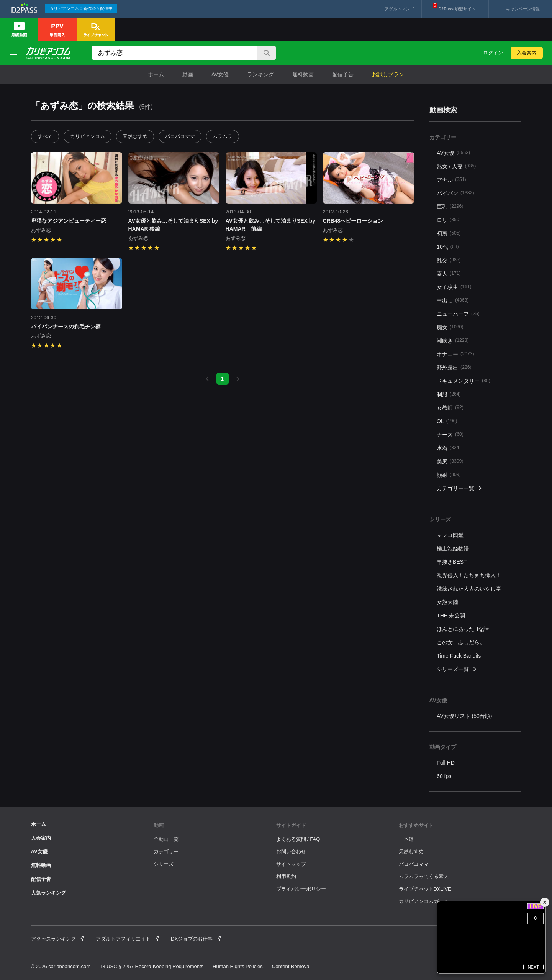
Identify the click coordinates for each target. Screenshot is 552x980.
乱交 (449, 260)
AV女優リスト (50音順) (464, 716)
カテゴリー (166, 851)
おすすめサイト (416, 825)
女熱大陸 (447, 602)
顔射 (449, 475)
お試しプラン (388, 74)
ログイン (493, 53)
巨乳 (450, 206)
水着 (449, 448)
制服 (449, 394)
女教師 (450, 408)
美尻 (450, 461)
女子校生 (454, 287)
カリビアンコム (88, 136)
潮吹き (453, 341)
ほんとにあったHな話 (463, 629)
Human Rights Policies (238, 966)
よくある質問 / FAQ (298, 839)
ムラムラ (223, 136)
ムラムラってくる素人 (424, 876)
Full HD (446, 763)
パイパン (455, 193)
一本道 (406, 839)
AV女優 (220, 74)
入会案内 (527, 53)
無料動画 (303, 74)
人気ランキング (48, 893)
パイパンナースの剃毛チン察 (66, 327)
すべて (45, 136)
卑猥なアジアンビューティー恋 (69, 221)
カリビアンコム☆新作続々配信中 (81, 8)
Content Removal (291, 966)
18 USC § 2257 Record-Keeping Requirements (152, 966)
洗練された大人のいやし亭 (469, 589)
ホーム (156, 74)
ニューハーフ (458, 314)
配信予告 (343, 74)
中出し (453, 300)
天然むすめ (135, 136)
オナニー (455, 354)
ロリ (449, 220)
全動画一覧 (166, 839)
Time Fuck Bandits (459, 656)
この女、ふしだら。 (461, 642)
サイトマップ (291, 864)
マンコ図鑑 (450, 535)
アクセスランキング (57, 939)
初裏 (449, 233)
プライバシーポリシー (301, 889)
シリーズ (164, 864)
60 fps (444, 776)
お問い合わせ (291, 851)
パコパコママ (180, 136)
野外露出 (454, 367)
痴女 (450, 327)
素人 (449, 273)
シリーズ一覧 (457, 669)
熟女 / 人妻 (456, 166)
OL (447, 421)
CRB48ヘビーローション (353, 221)
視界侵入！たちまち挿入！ (469, 575)
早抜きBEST (452, 562)
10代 (448, 247)
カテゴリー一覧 (460, 488)
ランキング (260, 74)
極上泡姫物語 (453, 548)
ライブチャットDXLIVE (425, 889)
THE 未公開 (451, 616)
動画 (188, 74)
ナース (450, 434)
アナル (451, 180)
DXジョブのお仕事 (196, 939)
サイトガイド (291, 825)
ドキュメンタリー (464, 381)
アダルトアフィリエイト (127, 939)
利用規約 (286, 876)
